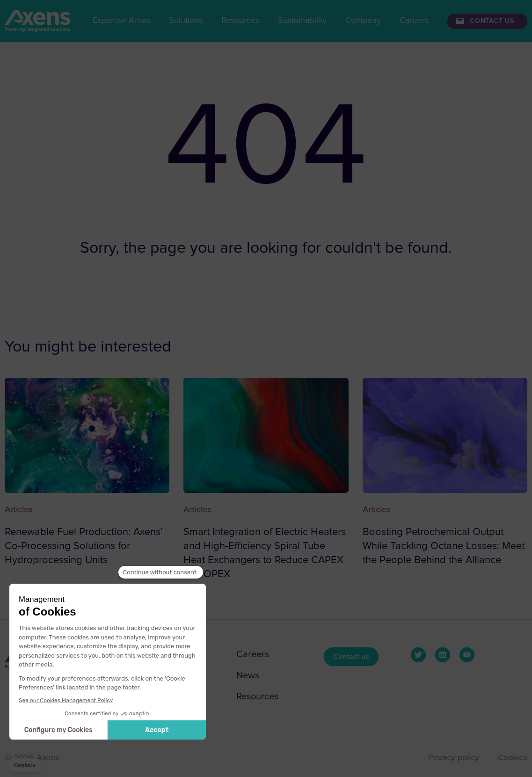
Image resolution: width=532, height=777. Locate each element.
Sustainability (302, 21)
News (248, 675)
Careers (414, 21)
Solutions (186, 21)
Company (363, 21)
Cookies (513, 758)
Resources (240, 21)
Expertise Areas (121, 21)
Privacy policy (454, 758)
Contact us (492, 21)
